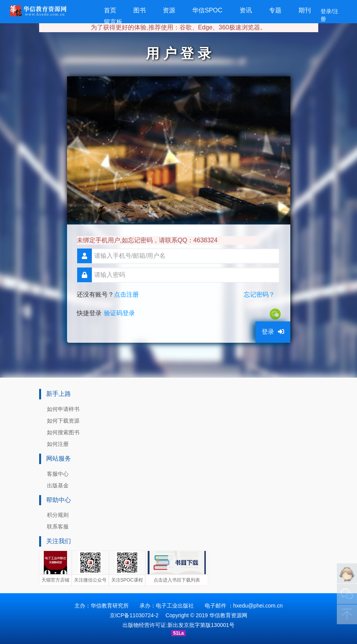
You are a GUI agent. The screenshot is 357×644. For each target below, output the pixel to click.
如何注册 (58, 444)
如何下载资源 (63, 421)
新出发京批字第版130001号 (201, 625)
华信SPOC (207, 10)
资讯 (246, 10)
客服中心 (58, 474)
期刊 (305, 10)
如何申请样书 (63, 409)
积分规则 (58, 515)
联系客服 (58, 527)
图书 (140, 10)
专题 (275, 10)
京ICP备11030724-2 (134, 615)
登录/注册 (329, 15)
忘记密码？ (259, 294)
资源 (169, 10)
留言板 (113, 22)
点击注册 (126, 294)
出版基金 (58, 485)
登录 (273, 332)
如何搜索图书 (63, 432)
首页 (110, 10)
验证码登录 (119, 313)
